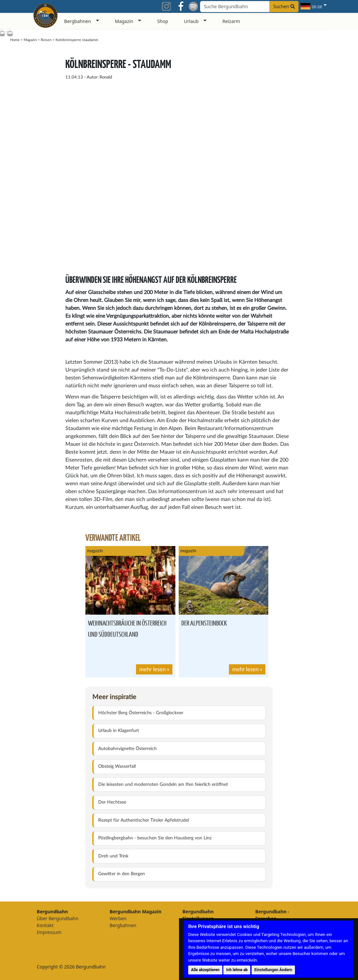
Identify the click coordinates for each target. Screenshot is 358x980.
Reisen (46, 40)
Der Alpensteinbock (204, 623)
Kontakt (45, 925)
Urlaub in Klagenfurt (119, 731)
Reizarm (231, 21)
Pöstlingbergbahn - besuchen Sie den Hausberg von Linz (155, 838)
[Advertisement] (319, 149)
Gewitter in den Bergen (122, 874)
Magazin (30, 40)
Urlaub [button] (191, 21)
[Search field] (249, 7)
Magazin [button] (124, 21)
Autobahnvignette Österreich (127, 749)
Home (15, 40)
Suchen (284, 6)
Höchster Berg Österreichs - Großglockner (141, 713)
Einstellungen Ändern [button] (273, 970)
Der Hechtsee (112, 802)
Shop (162, 21)
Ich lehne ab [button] (237, 970)
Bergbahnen (123, 925)
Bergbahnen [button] (78, 21)
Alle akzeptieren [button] (205, 970)
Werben (118, 918)
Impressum (49, 932)
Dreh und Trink (113, 856)
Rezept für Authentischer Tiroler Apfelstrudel (144, 820)
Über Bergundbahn (58, 918)
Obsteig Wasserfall (117, 766)
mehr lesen (152, 669)
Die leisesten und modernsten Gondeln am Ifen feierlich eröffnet (163, 785)
